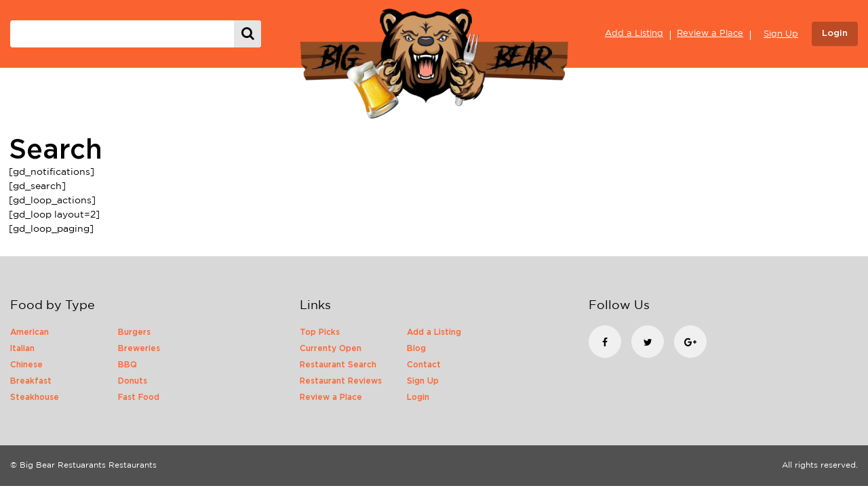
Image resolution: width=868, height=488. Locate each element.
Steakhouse (35, 397)
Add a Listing (634, 34)
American (29, 332)
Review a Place (710, 34)
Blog (416, 348)
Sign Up (781, 34)
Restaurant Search (338, 365)
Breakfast (31, 381)
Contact (424, 365)
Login (835, 34)
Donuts (133, 381)
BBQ (127, 365)
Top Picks (320, 332)
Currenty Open (331, 348)
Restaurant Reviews (341, 381)
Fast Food (139, 397)
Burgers (134, 332)
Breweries (139, 348)
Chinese (26, 365)
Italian (22, 348)
